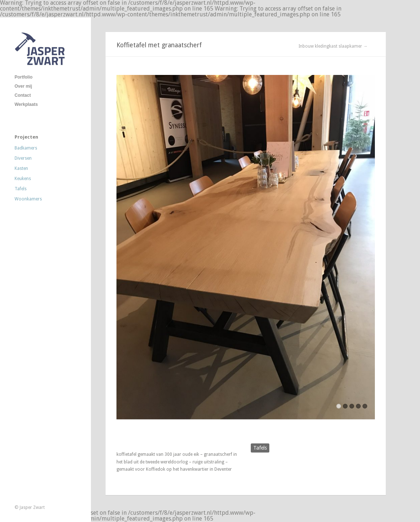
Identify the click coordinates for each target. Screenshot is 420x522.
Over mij (23, 86)
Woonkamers (28, 199)
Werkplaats (26, 104)
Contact (23, 95)
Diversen (23, 158)
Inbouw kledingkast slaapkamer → (333, 46)
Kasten (21, 168)
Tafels (21, 189)
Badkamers (26, 148)
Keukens (23, 179)
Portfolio (23, 77)
